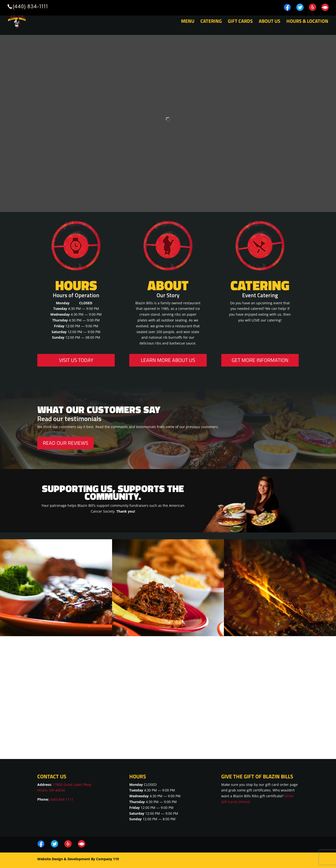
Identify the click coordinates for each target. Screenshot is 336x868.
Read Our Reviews (65, 443)
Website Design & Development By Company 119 (78, 859)
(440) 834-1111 (62, 799)
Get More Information (260, 360)
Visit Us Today (76, 360)
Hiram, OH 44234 (51, 790)
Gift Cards (240, 22)
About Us (270, 22)
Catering (211, 22)
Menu (188, 22)
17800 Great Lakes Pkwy (72, 785)
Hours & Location (307, 22)
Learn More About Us (168, 360)
